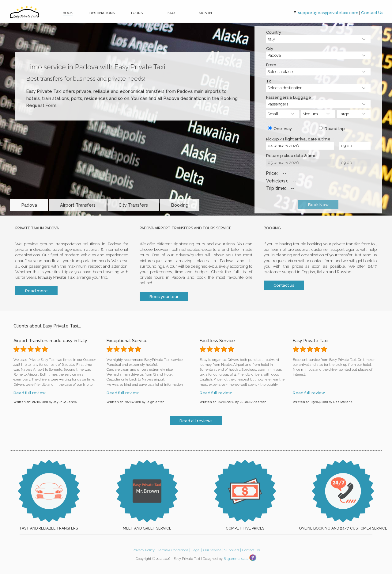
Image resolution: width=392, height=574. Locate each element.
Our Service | (213, 550)
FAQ (171, 13)
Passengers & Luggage (289, 98)
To (269, 82)
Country (274, 33)
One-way (280, 128)
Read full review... (31, 393)
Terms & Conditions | (174, 550)
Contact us (284, 285)
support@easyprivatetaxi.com (328, 13)
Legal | (197, 550)
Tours (137, 13)
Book (68, 13)
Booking (180, 205)
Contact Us (372, 13)
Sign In (205, 13)
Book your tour (164, 297)
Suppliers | (233, 550)
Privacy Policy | (145, 550)
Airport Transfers (78, 205)
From (271, 65)
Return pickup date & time (291, 156)
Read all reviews (196, 421)
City (270, 49)
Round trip (332, 128)
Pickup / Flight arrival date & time (298, 140)
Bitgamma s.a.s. (236, 559)
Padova (29, 205)
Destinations (102, 13)
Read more (36, 291)
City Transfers (133, 205)
